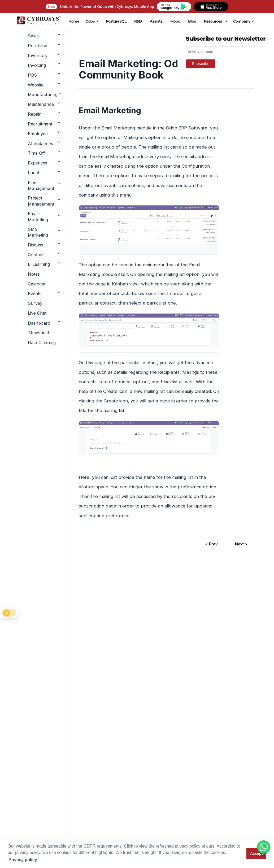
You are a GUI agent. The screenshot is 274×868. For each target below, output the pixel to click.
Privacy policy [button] (23, 860)
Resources (213, 21)
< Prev (211, 544)
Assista (156, 21)
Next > (241, 544)
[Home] (38, 21)
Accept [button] (256, 853)
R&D (138, 21)
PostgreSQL (116, 21)
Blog (192, 21)
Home (74, 21)
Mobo (175, 21)
